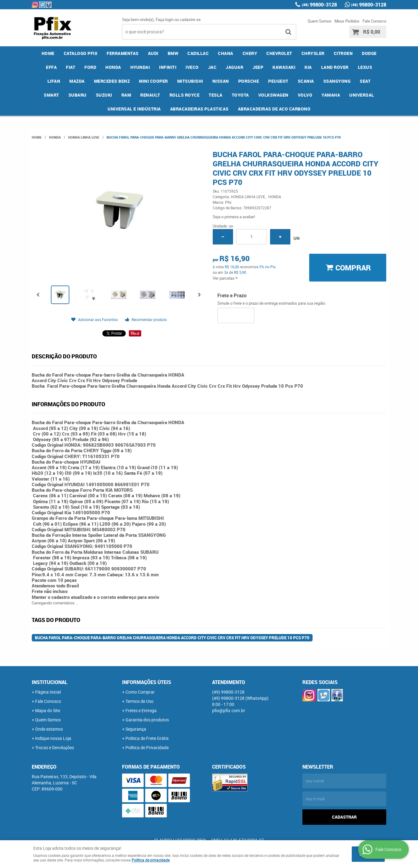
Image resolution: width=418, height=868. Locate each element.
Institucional (50, 682)
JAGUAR (234, 67)
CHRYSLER (313, 53)
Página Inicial (48, 692)
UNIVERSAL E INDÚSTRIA (134, 109)
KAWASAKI (284, 67)
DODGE (369, 53)
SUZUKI (104, 95)
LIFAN (54, 81)
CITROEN (343, 53)
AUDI (153, 53)
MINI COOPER (154, 81)
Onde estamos (49, 729)
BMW (173, 53)
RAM (126, 95)
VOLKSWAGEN (273, 95)
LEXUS (365, 67)
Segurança (136, 729)
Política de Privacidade (147, 747)
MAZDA (77, 81)
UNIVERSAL (362, 95)
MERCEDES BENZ (112, 81)
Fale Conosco (374, 21)
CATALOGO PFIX (81, 53)
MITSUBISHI (190, 81)
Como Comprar (140, 692)
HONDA (113, 67)
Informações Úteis (147, 682)
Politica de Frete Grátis (147, 738)
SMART (51, 95)
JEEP (258, 67)
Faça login (165, 19)
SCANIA (306, 81)
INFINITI (168, 67)
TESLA (216, 95)
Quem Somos (320, 21)
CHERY (250, 53)
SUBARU (78, 95)
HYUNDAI (140, 67)
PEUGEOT (278, 81)
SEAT (365, 81)
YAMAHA (331, 95)
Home (48, 53)
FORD (90, 67)
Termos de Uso (139, 701)
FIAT (71, 67)
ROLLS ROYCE (185, 95)
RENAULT (150, 95)
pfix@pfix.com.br (229, 710)
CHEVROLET (279, 53)
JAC (212, 67)
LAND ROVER (335, 67)
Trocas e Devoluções (55, 747)
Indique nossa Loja (53, 738)
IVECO (192, 67)
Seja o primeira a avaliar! (234, 217)
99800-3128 (319, 5)
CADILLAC (198, 53)
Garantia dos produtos (147, 720)
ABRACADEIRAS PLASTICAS (199, 109)
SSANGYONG (337, 81)
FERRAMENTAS (123, 53)
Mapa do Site (48, 710)
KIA (308, 67)
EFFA (51, 67)
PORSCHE (249, 81)
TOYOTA (240, 95)
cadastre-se (190, 19)
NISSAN (221, 81)
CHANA (226, 53)
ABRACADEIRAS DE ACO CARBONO (274, 109)
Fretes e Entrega (141, 710)
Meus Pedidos (347, 21)
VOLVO (305, 95)
